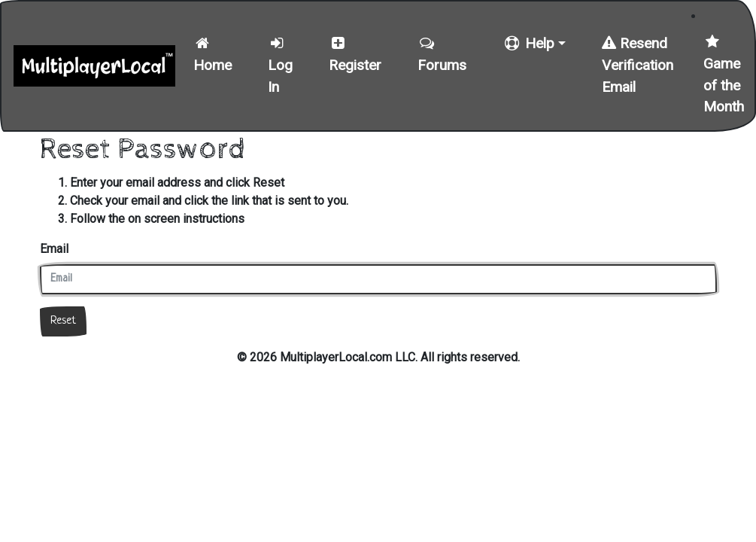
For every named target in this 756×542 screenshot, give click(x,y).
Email (54, 249)
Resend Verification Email (638, 65)
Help (528, 43)
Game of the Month (724, 75)
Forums (442, 55)
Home (213, 55)
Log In (280, 66)
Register (355, 55)
